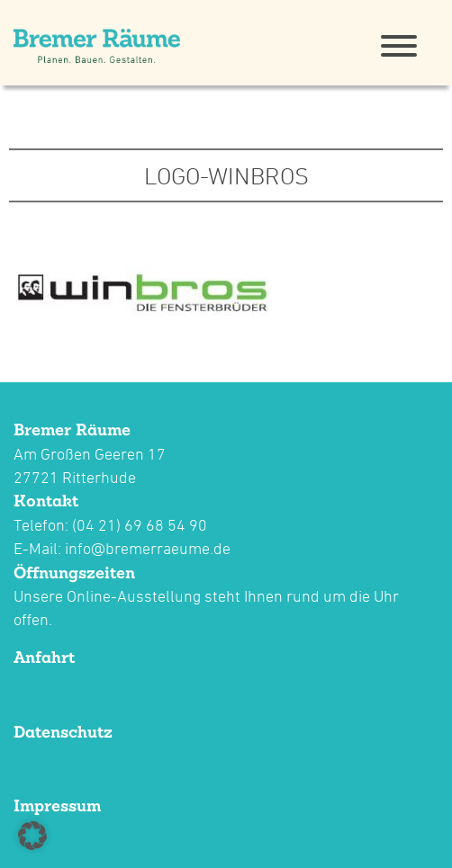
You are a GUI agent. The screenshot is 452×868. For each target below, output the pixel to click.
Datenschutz (63, 732)
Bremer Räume (72, 430)
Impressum (57, 805)
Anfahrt (44, 657)
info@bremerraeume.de (148, 548)
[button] (32, 836)
